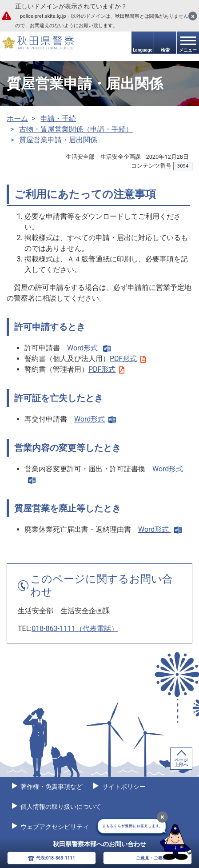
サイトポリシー (123, 787)
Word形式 (89, 348)
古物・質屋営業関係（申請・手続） (76, 129)
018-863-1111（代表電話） (75, 629)
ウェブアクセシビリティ (54, 827)
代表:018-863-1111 (56, 858)
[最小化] (162, 817)
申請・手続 (58, 119)
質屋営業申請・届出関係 (58, 140)
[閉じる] (193, 16)
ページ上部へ (181, 762)
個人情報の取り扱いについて (60, 807)
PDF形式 (128, 359)
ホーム (17, 119)
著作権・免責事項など (51, 787)
